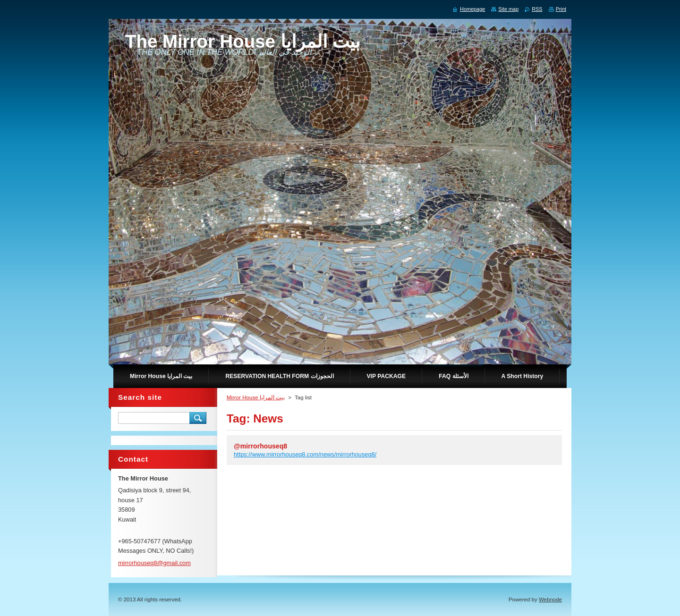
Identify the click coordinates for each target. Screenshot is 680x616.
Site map (508, 9)
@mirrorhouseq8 (260, 446)
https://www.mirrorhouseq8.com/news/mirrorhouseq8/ (305, 454)
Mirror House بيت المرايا (256, 397)
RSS (537, 9)
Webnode (550, 599)
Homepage (472, 9)
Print (561, 9)
